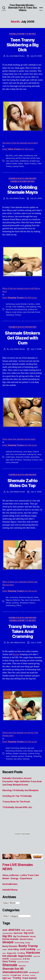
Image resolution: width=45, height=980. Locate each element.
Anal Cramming (12, 748)
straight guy (35, 161)
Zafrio (19, 605)
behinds (23, 748)
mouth (6, 959)
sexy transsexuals (32, 600)
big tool (31, 748)
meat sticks (17, 312)
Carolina (31, 304)
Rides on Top (18, 600)
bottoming (10, 304)
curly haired (28, 751)
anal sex (14, 930)
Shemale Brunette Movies (22, 34)
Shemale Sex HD (13, 969)
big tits (7, 936)
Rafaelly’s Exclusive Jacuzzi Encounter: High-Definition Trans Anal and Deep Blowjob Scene (22, 781)
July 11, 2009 (36, 492)
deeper (15, 753)
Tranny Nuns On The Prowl (16, 802)
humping (23, 753)
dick (39, 307)
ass (23, 930)
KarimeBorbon (10, 884)
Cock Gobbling (18, 307)
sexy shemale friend (31, 312)
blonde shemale (10, 939)
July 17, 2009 (36, 349)
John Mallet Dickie (17, 56)
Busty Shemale (10, 946)
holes (36, 597)
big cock (29, 933)
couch (39, 950)
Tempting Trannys (13, 315)
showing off (34, 972)
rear (7, 161)
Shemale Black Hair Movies (22, 178)
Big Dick (9, 155)
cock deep (27, 452)
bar (7, 597)
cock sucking (28, 949)
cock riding (13, 949)
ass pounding (7, 933)
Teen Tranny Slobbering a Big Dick (22, 45)
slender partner (18, 756)
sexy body (14, 161)
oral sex (26, 959)
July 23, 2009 (36, 198)
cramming (14, 597)
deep (21, 155)
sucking (15, 603)
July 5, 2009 (36, 642)
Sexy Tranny (9, 961)
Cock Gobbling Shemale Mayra (22, 190)
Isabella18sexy (10, 890)
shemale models (23, 457)
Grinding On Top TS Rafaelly (17, 796)
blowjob (8, 942)
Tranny (17, 978)
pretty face (35, 158)
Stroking (29, 756)
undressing (10, 605)
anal (5, 930)
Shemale (10, 965)
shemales (22, 966)
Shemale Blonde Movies (22, 181)
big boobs (18, 933)
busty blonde (21, 304)
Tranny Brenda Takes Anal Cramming (22, 631)
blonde (33, 936)
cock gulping (31, 307)
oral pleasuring (16, 959)
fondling (21, 953)
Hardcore (33, 953)
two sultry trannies (21, 759)
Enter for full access (18, 149)
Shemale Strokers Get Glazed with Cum (22, 338)
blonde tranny (26, 939)
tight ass (7, 978)
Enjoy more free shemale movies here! (19, 439)
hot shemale (10, 956)
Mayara (9, 600)
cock (15, 155)
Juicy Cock (37, 956)
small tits (6, 975)
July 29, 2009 (36, 56)
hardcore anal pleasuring (16, 309)
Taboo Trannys (30, 163)
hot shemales (20, 454)
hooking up (28, 155)
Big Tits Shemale (21, 936)
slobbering (24, 161)
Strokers (18, 460)
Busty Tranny (28, 946)
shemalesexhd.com (15, 972)
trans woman (29, 978)
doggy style (12, 953)
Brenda (16, 654)
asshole (9, 452)
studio (8, 603)
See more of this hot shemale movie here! (20, 143)
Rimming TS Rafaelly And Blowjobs (20, 790)
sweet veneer (11, 163)
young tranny (18, 166)
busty (28, 943)
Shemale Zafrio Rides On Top (22, 483)
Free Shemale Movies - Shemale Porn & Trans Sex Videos (22, 8)
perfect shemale (23, 158)
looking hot (33, 309)
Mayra (8, 312)
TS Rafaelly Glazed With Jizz (17, 807)
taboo (20, 163)
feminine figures (26, 597)
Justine (31, 753)
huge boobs (25, 956)
